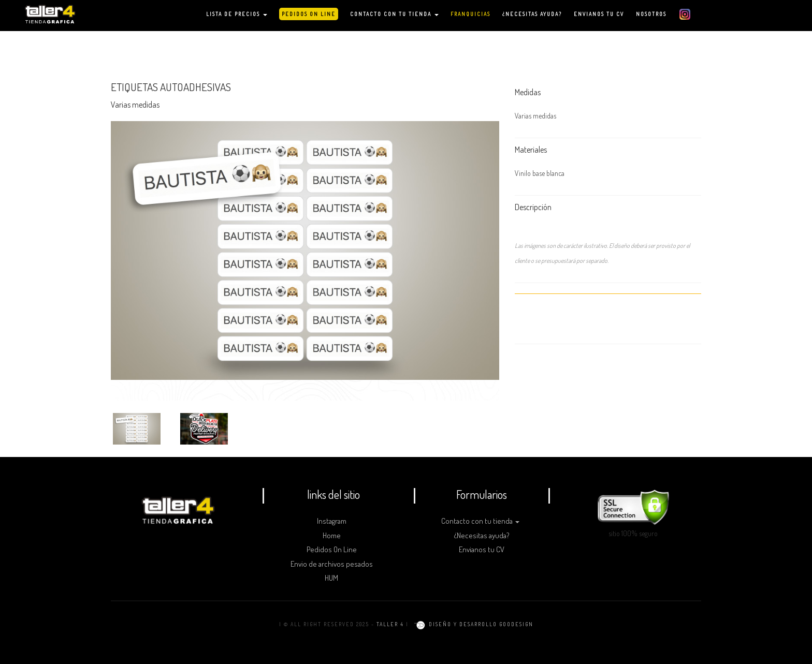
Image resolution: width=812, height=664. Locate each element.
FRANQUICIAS (470, 14)
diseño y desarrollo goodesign (472, 624)
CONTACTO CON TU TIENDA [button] (394, 14)
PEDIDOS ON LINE (309, 14)
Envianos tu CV (482, 549)
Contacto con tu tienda (480, 521)
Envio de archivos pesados (332, 564)
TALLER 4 (390, 624)
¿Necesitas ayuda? (482, 535)
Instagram (332, 521)
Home (332, 535)
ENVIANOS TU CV (599, 14)
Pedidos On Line (332, 549)
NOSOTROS (651, 14)
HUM (331, 578)
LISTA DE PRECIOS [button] (237, 14)
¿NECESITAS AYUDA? (532, 14)
